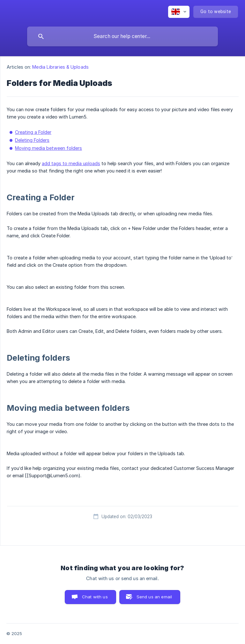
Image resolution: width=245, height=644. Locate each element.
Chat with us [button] (95, 597)
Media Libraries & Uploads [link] (60, 67)
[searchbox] (122, 36)
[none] (179, 12)
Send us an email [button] (154, 597)
